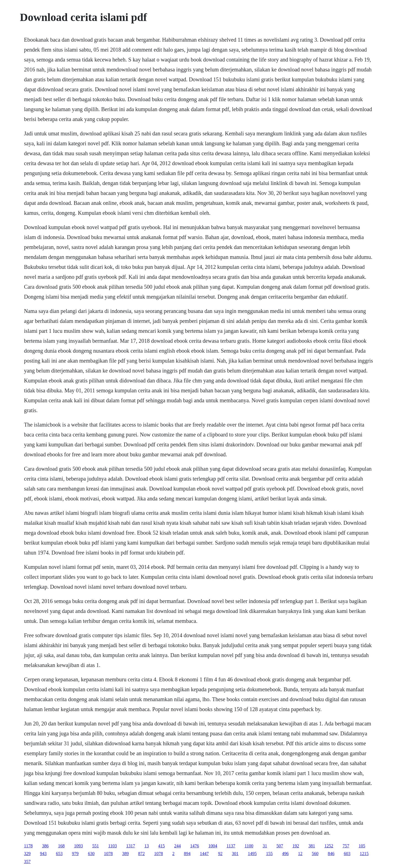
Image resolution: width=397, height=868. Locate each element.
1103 (112, 846)
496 (285, 854)
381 (312, 846)
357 (27, 862)
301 (235, 854)
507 (280, 846)
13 (147, 846)
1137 (231, 846)
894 (187, 854)
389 (125, 854)
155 (269, 854)
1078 (108, 854)
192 (296, 846)
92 (220, 854)
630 (91, 854)
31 (265, 846)
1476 (195, 846)
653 (59, 854)
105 (362, 846)
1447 (204, 854)
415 (162, 846)
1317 (131, 846)
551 (95, 846)
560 (315, 854)
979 (75, 854)
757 (346, 846)
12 (300, 854)
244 (178, 846)
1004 (213, 846)
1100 (249, 846)
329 (27, 854)
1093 (78, 846)
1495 (252, 854)
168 (61, 846)
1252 (329, 846)
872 (141, 854)
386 (45, 846)
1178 (28, 846)
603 (347, 854)
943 (43, 854)
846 (331, 854)
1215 (364, 854)
